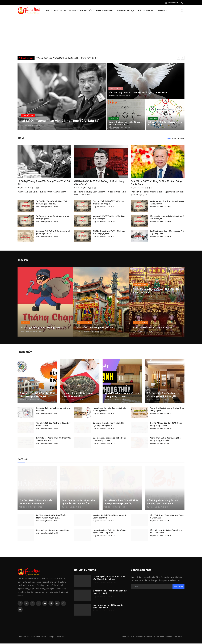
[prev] (179, 58)
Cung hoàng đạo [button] (106, 11)
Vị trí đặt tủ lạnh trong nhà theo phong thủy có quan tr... (122, 395)
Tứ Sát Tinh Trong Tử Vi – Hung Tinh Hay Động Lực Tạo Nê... (52, 203)
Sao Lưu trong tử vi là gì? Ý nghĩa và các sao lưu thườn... (167, 203)
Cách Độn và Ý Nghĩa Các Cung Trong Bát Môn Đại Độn (166, 532)
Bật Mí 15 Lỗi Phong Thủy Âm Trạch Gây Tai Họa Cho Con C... (54, 440)
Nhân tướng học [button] (127, 11)
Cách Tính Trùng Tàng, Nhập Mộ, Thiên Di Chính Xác (167, 517)
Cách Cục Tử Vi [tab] (178, 138)
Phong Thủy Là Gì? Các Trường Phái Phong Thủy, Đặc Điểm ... (165, 440)
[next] (183, 58)
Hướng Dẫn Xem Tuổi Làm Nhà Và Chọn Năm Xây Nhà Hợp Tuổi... (110, 532)
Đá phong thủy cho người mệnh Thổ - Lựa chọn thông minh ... (109, 425)
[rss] (20, 610)
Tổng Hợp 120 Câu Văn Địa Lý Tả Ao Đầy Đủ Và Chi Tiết (53, 425)
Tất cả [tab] (169, 138)
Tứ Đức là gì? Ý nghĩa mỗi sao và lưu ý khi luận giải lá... (53, 218)
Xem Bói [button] (163, 11)
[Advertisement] (101, 35)
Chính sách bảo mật (163, 637)
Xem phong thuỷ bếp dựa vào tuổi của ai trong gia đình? (110, 410)
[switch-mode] (183, 3)
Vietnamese (171, 3)
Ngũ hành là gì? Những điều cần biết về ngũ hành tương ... (163, 123)
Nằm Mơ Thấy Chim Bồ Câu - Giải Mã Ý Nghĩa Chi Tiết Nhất (141, 92)
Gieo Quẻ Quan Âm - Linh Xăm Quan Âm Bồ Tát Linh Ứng (79, 503)
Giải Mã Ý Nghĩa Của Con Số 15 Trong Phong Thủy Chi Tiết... (166, 425)
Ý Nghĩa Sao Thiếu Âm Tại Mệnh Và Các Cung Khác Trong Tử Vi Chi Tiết (67, 58)
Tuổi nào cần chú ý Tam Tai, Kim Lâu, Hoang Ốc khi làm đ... (37, 395)
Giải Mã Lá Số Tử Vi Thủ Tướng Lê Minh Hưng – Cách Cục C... (98, 183)
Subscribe (178, 587)
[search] (182, 11)
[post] (62, 96)
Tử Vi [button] (49, 11)
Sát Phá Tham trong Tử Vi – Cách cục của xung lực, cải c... (109, 233)
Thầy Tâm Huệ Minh (29, 125)
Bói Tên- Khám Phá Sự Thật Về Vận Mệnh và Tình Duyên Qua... (51, 517)
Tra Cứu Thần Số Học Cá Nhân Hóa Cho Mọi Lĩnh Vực (36, 503)
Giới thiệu (178, 637)
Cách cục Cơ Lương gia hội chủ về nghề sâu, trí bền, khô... (167, 218)
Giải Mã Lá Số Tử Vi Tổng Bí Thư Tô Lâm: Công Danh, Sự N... (155, 183)
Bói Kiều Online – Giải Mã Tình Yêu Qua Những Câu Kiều (121, 503)
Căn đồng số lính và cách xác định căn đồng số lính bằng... (109, 578)
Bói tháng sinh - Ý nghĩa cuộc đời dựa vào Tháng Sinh (163, 503)
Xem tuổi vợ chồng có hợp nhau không (53, 531)
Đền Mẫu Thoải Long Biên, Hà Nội (97, 328)
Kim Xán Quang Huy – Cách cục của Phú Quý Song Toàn (167, 233)
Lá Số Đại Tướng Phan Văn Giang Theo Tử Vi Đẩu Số (43, 183)
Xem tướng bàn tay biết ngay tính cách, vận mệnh (108, 607)
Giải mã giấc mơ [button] (147, 11)
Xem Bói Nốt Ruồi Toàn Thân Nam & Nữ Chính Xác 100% (110, 517)
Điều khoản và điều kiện (141, 637)
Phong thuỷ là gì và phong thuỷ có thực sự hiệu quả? (167, 410)
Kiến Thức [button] (60, 11)
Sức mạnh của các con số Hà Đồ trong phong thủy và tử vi (124, 123)
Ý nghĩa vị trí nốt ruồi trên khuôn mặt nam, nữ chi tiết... (110, 593)
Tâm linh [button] (73, 11)
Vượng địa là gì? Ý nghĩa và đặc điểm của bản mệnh (109, 218)
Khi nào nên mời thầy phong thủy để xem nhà (77, 395)
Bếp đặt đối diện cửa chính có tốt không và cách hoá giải (163, 395)
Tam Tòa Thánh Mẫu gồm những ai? (155, 328)
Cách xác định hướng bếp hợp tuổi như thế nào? (53, 410)
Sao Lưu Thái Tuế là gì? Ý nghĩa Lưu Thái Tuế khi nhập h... (108, 203)
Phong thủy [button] (87, 11)
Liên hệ (124, 637)
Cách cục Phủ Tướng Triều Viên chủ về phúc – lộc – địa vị (53, 233)
